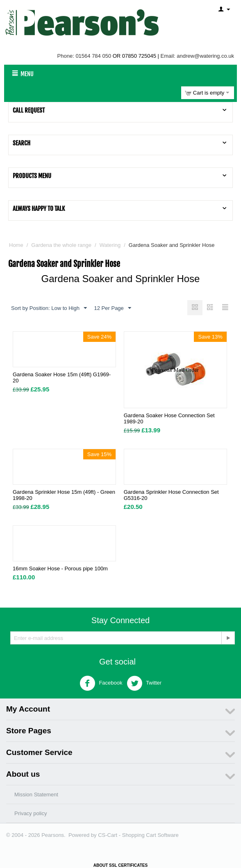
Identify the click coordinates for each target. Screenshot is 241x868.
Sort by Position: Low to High (49, 308)
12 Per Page (113, 308)
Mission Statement (36, 795)
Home (16, 245)
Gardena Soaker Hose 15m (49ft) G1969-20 (62, 377)
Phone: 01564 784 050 (84, 56)
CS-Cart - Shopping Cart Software (138, 835)
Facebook (101, 683)
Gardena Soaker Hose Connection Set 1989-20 (169, 418)
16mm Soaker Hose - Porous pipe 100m (60, 568)
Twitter (144, 683)
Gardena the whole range (61, 245)
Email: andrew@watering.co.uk (197, 56)
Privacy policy (31, 813)
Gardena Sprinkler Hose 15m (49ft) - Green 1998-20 (64, 495)
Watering (110, 245)
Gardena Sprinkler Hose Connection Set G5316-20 (171, 495)
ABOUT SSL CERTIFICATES (120, 865)
